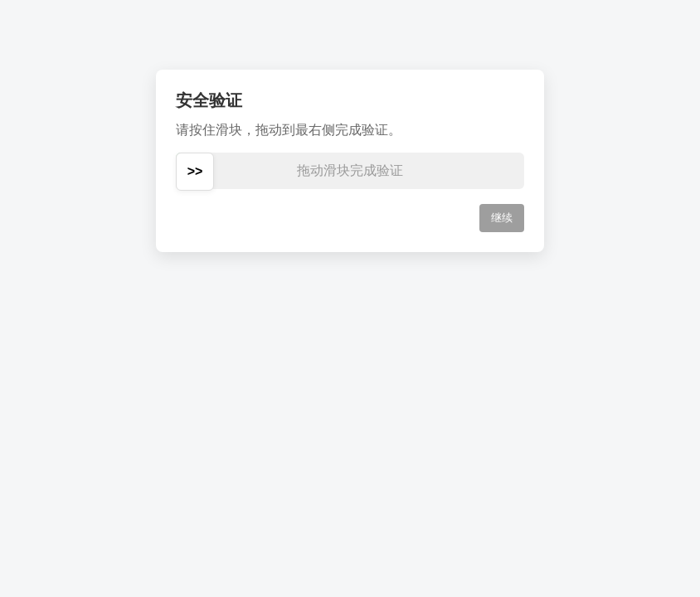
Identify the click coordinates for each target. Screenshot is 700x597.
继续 (502, 218)
